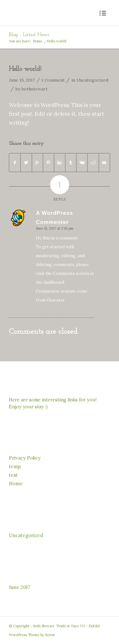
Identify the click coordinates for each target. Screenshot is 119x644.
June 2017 (20, 587)
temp (15, 466)
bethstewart (35, 89)
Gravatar (55, 300)
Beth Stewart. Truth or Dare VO (59, 626)
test (13, 475)
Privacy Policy (25, 458)
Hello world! (25, 69)
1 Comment (53, 80)
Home (37, 41)
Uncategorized (92, 80)
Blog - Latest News (29, 35)
